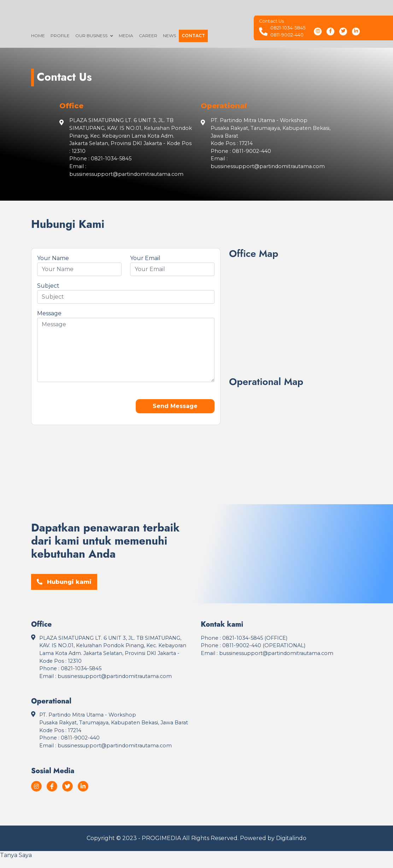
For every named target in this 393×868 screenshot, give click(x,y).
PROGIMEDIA (161, 838)
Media (126, 36)
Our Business (91, 36)
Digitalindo (291, 838)
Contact (193, 36)
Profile (60, 36)
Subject (48, 286)
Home (38, 36)
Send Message (175, 406)
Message (49, 313)
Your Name (53, 258)
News (169, 36)
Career (148, 36)
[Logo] (211, 16)
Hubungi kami (64, 582)
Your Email (145, 258)
